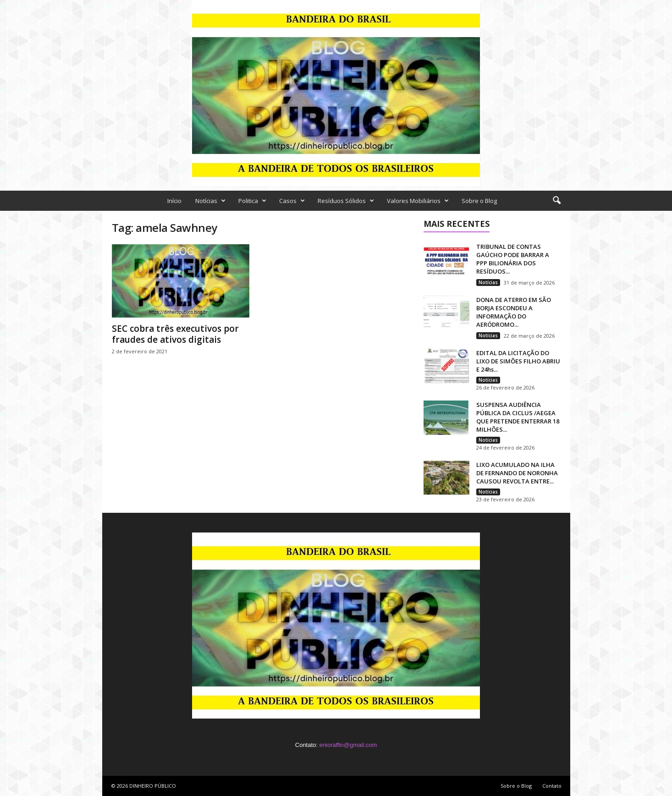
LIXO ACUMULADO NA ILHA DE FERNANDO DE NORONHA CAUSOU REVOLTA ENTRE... (517, 473)
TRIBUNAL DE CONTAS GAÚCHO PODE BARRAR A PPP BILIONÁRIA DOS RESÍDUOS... (513, 259)
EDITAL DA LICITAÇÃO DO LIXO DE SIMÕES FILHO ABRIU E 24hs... (518, 361)
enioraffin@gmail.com (348, 745)
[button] (556, 201)
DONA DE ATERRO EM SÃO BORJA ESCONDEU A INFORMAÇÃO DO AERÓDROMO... (514, 312)
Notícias (210, 201)
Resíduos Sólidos (346, 201)
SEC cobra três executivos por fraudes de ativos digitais (175, 334)
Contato (552, 786)
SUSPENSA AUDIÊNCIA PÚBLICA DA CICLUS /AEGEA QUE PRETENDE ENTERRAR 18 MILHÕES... (518, 417)
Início (174, 201)
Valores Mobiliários (418, 201)
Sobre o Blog (479, 201)
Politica (252, 201)
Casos (292, 201)
